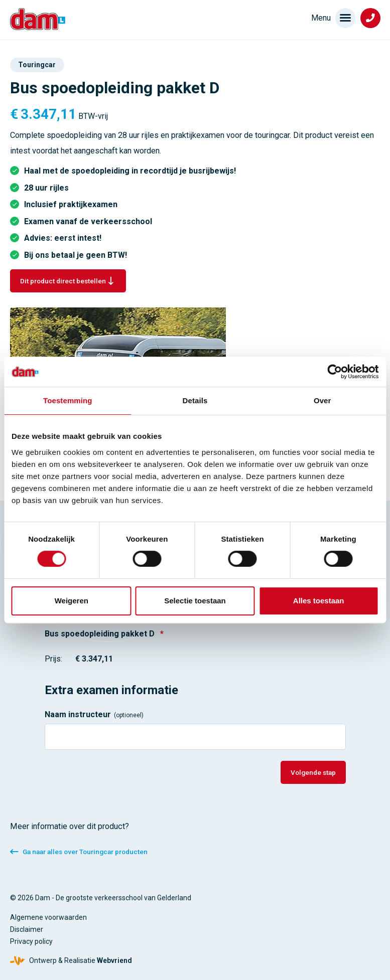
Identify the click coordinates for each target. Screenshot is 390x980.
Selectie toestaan (195, 601)
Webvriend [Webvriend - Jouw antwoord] (114, 960)
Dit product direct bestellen (63, 281)
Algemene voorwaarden (48, 917)
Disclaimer (27, 929)
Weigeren (72, 601)
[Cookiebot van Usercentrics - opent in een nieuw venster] (335, 372)
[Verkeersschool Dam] (38, 19)
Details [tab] (195, 400)
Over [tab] (322, 400)
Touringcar (37, 65)
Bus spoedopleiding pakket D (104, 634)
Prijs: (53, 659)
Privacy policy (31, 941)
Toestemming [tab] (68, 400)
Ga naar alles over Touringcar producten (85, 852)
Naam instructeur (94, 715)
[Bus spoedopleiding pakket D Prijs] (121, 659)
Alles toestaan (319, 601)
